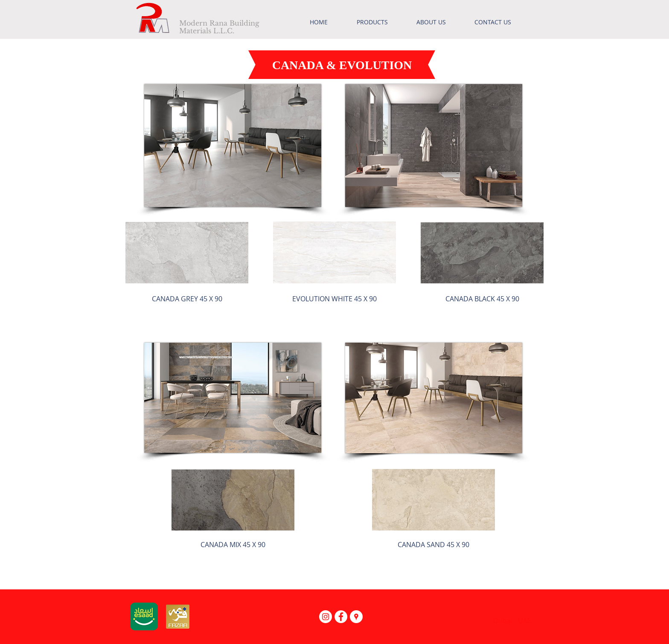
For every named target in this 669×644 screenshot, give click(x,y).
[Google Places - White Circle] (356, 617)
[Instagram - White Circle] (326, 617)
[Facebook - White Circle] (341, 617)
